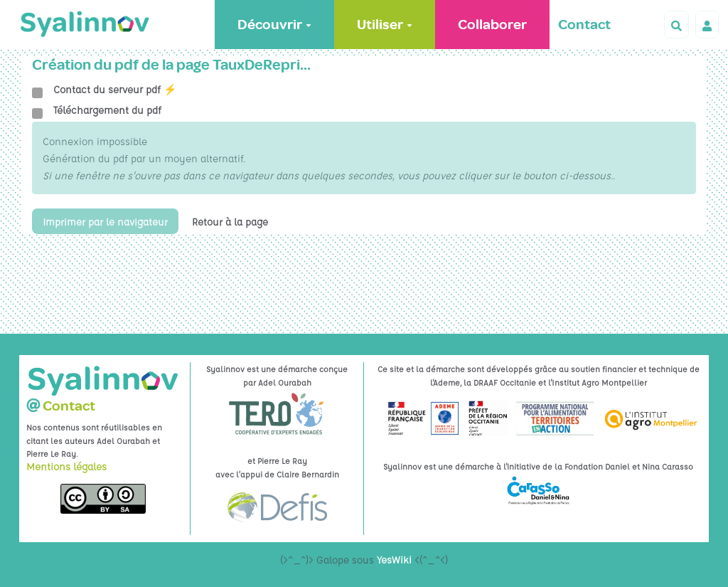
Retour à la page (231, 221)
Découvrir (274, 25)
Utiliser (385, 25)
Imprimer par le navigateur (106, 221)
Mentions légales (66, 466)
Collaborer (492, 25)
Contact (584, 25)
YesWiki (394, 559)
